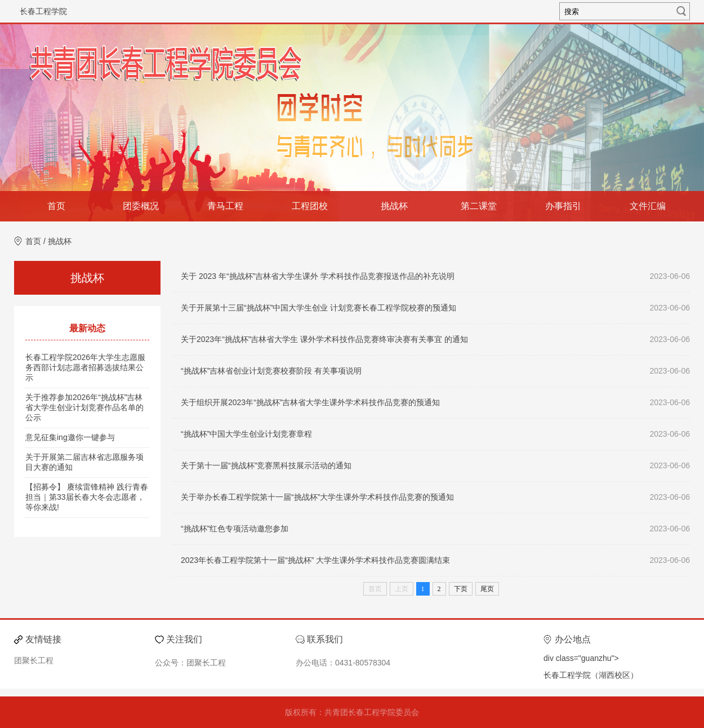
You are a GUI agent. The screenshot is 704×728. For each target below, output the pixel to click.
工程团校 (310, 206)
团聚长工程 (34, 660)
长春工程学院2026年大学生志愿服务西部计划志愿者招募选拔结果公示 (85, 367)
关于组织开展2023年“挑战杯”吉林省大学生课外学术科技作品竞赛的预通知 (310, 402)
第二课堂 (479, 206)
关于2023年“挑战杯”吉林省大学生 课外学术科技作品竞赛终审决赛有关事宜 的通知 (324, 339)
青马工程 (225, 206)
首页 (56, 206)
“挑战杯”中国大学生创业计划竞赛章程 (246, 434)
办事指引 (563, 206)
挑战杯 (394, 206)
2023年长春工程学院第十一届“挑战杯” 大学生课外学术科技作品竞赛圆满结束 (315, 560)
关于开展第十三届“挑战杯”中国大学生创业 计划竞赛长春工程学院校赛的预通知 (318, 308)
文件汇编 (648, 206)
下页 (461, 589)
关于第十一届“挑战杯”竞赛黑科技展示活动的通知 (266, 465)
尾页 (487, 589)
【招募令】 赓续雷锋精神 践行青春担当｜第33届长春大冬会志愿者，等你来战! (87, 497)
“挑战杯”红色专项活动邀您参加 (235, 529)
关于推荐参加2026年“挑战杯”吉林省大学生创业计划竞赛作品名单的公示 (84, 407)
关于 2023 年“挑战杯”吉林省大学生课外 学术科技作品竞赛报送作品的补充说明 (318, 276)
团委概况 (141, 206)
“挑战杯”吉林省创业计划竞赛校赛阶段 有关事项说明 (271, 371)
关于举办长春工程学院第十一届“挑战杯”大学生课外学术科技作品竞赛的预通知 (317, 497)
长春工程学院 (43, 11)
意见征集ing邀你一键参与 (70, 437)
